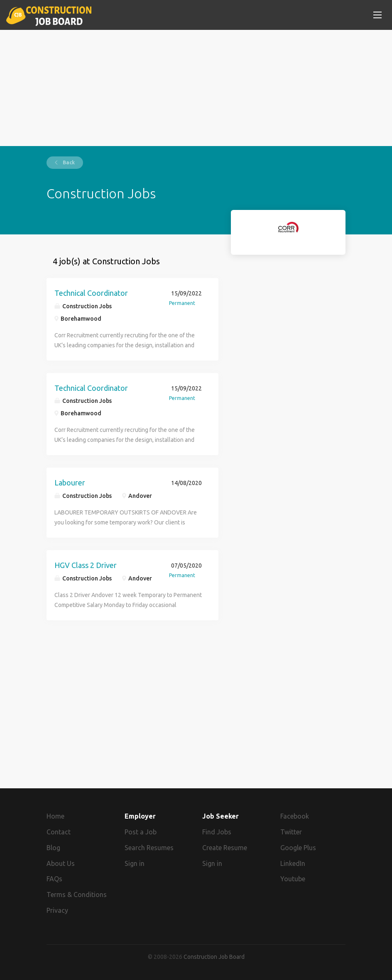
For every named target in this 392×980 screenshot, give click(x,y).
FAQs (54, 879)
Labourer (70, 483)
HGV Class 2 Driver (86, 565)
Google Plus (298, 848)
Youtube (293, 879)
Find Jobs (217, 832)
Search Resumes (149, 848)
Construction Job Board (214, 957)
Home (55, 816)
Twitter (291, 832)
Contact (59, 832)
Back (68, 162)
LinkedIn (293, 863)
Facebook (295, 816)
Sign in (135, 863)
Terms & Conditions (77, 895)
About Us (61, 863)
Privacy (57, 910)
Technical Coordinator (91, 293)
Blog (53, 848)
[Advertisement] (196, 88)
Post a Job (141, 832)
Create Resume (225, 848)
